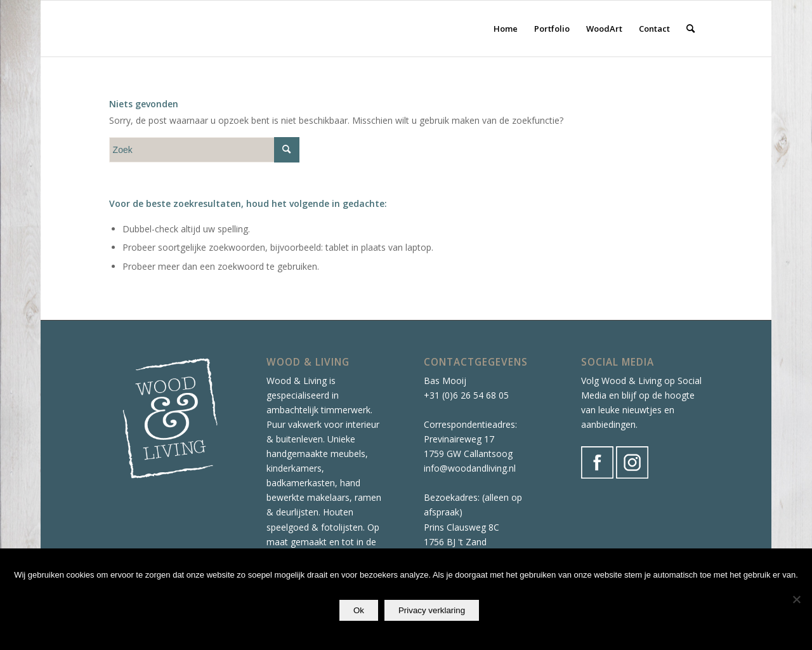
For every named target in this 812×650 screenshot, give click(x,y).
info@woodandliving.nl (470, 468)
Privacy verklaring (432, 610)
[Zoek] (691, 29)
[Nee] (796, 599)
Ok (359, 610)
